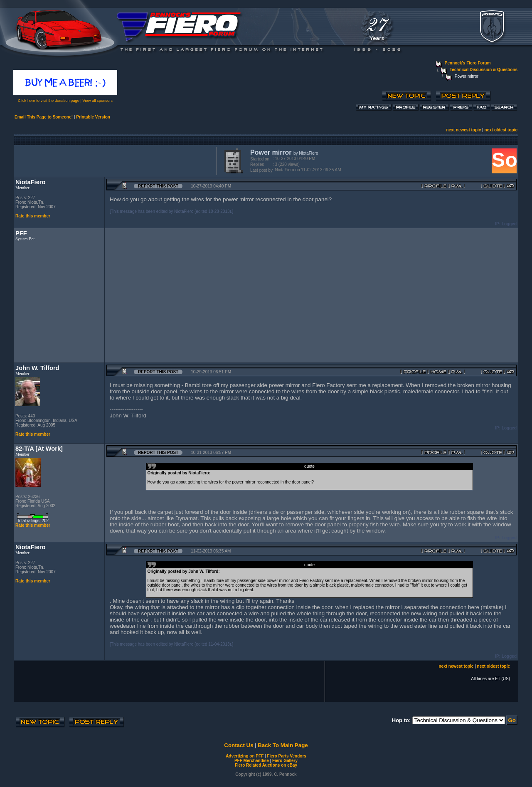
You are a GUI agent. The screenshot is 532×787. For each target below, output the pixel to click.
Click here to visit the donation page (49, 101)
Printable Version (93, 117)
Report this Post (158, 186)
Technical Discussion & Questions (484, 70)
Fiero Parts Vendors (286, 756)
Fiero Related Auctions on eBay (266, 765)
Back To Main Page (283, 745)
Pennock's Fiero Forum (468, 63)
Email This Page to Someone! (44, 117)
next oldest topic (501, 130)
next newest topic (463, 130)
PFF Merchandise (252, 761)
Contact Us (239, 745)
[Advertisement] (113, 160)
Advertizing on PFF (245, 756)
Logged (509, 224)
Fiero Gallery (285, 761)
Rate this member (33, 216)
